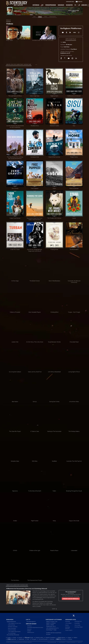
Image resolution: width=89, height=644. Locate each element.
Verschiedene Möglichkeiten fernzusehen (35, 627)
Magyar (70, 638)
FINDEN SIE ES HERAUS (71, 599)
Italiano (75, 638)
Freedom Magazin (69, 630)
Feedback (29, 631)
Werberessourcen (31, 632)
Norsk (28, 639)
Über (34, 17)
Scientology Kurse (78, 621)
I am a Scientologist (12, 633)
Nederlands (21, 639)
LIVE (42, 5)
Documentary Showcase (13, 635)
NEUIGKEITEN (69, 5)
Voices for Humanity (12, 630)
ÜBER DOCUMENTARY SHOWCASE (17, 585)
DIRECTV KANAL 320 (52, 622)
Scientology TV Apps (51, 630)
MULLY (17, 11)
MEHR (54, 609)
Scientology (68, 621)
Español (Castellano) (51, 638)
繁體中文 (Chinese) (61, 639)
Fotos (46, 17)
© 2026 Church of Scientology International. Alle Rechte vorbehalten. (19, 642)
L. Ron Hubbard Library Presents (14, 632)
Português (34, 639)
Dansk (15, 638)
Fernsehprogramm (31, 622)
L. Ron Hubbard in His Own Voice (14, 623)
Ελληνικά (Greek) (29, 638)
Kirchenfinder (77, 623)
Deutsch (20, 638)
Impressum (80, 642)
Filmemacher (53, 17)
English (9, 638)
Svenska (52, 639)
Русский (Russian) (43, 639)
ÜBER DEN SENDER (31, 624)
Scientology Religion (79, 627)
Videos (40, 17)
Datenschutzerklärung (71, 642)
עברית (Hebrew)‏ (62, 638)
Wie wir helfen (77, 625)
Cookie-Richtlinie (62, 642)
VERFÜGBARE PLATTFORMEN (54, 620)
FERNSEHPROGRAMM (51, 5)
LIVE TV (28, 620)
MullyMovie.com (65, 53)
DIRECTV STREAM (51, 623)
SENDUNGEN (61, 5)
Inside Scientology (11, 625)
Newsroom (29, 629)
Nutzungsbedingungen (52, 642)
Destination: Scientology (13, 627)
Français (70, 639)
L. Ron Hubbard (68, 623)
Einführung (29, 626)
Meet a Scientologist (12, 628)
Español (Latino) (39, 638)
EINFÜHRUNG (36, 5)
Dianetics (67, 625)
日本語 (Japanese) (12, 639)
